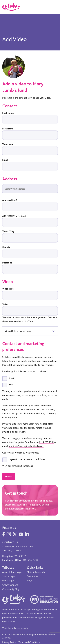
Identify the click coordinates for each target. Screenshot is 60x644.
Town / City (8, 231)
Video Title (8, 289)
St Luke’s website (20, 628)
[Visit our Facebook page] (4, 534)
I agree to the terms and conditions (27, 459)
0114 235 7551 (46, 442)
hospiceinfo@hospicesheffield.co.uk (26, 446)
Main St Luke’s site (36, 572)
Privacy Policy (9, 642)
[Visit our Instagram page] (9, 534)
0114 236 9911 (21, 556)
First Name (8, 113)
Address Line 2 (14, 216)
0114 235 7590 (34, 505)
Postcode (7, 263)
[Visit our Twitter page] (15, 534)
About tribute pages (12, 572)
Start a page (8, 576)
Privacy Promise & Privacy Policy (23, 453)
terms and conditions (22, 466)
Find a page (8, 581)
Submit (9, 476)
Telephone (8, 144)
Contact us (32, 576)
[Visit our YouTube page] (21, 534)
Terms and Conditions (29, 642)
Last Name (8, 129)
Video (5, 304)
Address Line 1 (10, 200)
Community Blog (11, 589)
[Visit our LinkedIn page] (27, 534)
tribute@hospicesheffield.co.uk (20, 509)
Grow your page (10, 585)
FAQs (29, 581)
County (6, 247)
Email (5, 160)
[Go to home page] (11, 7)
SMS (11, 384)
